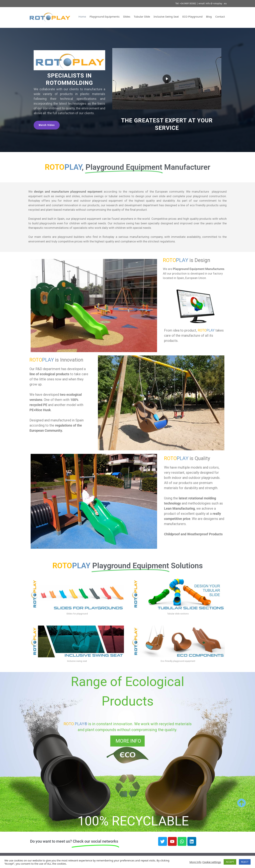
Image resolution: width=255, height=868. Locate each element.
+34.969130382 (188, 3)
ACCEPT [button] (230, 862)
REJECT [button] (245, 862)
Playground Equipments (105, 16)
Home (82, 16)
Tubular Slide (142, 16)
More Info (195, 862)
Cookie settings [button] (212, 862)
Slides (127, 16)
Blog (209, 16)
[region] (127, 90)
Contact (220, 16)
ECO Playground (192, 16)
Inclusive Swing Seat (166, 16)
